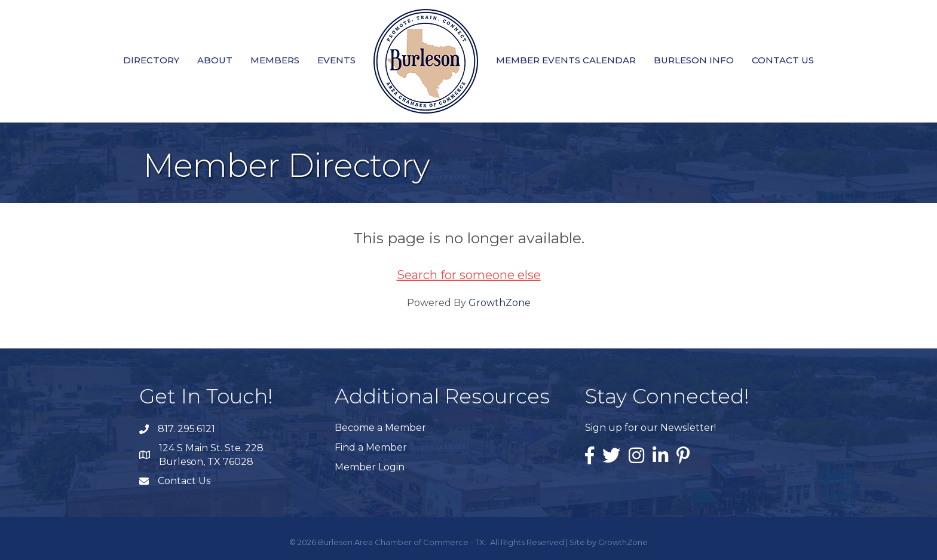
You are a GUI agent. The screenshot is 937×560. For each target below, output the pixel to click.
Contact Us (783, 60)
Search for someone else (469, 275)
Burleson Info (694, 60)
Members (275, 60)
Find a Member (371, 447)
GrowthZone (500, 303)
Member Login (370, 467)
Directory (151, 60)
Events (336, 60)
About (215, 60)
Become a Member (380, 428)
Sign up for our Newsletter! (650, 428)
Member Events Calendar (566, 60)
